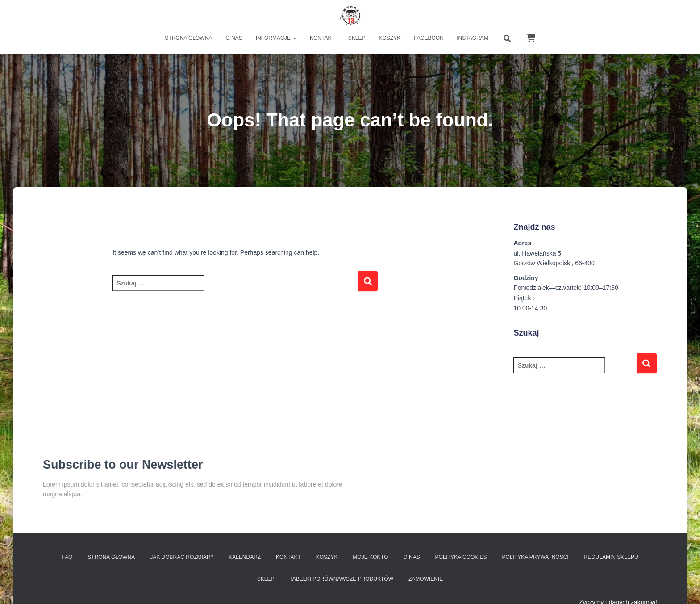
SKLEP (266, 579)
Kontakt (322, 38)
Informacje (276, 38)
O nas (234, 38)
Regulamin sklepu (611, 557)
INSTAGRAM (472, 38)
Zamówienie (426, 579)
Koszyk (390, 38)
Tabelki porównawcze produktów (341, 579)
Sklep (357, 38)
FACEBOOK (429, 38)
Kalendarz (245, 557)
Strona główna (188, 38)
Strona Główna (111, 557)
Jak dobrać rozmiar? (182, 557)
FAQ (67, 557)
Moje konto (370, 557)
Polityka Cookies (461, 557)
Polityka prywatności (535, 557)
